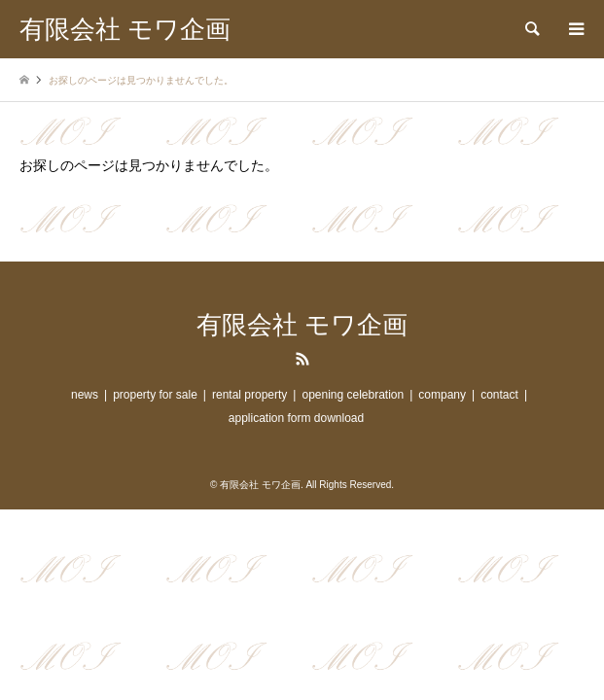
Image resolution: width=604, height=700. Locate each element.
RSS (302, 359)
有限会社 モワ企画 (302, 325)
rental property (249, 395)
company (442, 395)
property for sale (155, 395)
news (85, 395)
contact (499, 395)
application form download (296, 418)
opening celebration (353, 395)
